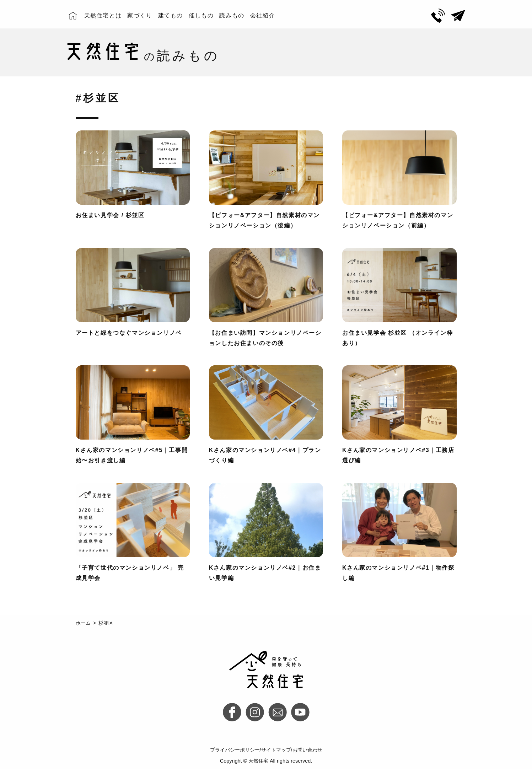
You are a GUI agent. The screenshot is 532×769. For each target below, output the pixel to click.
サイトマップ (276, 750)
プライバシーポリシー (235, 750)
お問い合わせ (307, 750)
